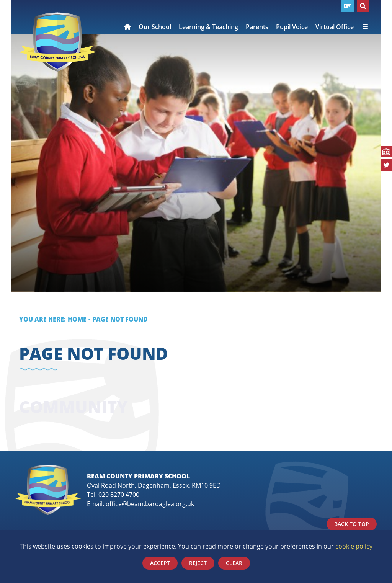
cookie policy (354, 546)
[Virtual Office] (335, 17)
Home (77, 319)
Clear (234, 563)
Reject (198, 563)
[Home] (58, 42)
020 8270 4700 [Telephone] (119, 495)
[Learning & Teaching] (208, 17)
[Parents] (257, 17)
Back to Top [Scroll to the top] (352, 524)
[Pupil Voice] (292, 17)
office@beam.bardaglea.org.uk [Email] (150, 504)
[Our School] (155, 17)
